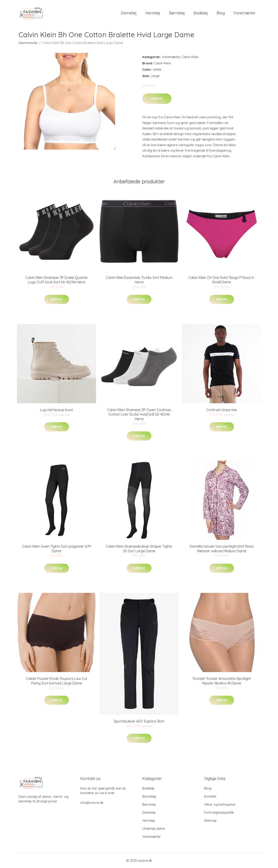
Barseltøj (149, 796)
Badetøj (201, 13)
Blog (221, 13)
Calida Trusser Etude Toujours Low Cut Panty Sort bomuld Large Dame (57, 681)
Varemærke (244, 13)
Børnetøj (177, 13)
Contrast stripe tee (222, 410)
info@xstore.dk (92, 803)
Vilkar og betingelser (220, 804)
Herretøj (153, 13)
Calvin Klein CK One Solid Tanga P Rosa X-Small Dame (222, 280)
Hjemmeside (28, 43)
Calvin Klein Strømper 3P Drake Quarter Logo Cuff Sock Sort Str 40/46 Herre (56, 280)
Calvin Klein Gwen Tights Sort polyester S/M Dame (56, 549)
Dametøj (129, 13)
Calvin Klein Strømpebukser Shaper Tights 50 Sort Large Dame (139, 549)
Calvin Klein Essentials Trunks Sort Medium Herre (139, 280)
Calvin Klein (190, 57)
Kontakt (210, 796)
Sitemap (210, 820)
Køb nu (157, 99)
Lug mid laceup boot (56, 410)
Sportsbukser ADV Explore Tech (139, 721)
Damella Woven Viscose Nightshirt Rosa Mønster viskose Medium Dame (222, 549)
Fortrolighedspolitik (219, 812)
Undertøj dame (154, 829)
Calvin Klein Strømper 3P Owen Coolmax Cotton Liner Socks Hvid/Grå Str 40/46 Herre (139, 414)
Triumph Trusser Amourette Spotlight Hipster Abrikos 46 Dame (222, 681)
